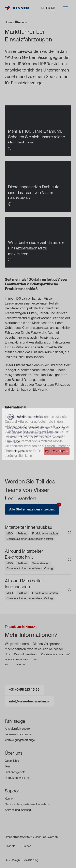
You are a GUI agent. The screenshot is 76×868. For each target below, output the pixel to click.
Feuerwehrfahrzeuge (18, 734)
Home (9, 22)
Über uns (14, 753)
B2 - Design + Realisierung (21, 860)
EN (48, 8)
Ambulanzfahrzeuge (17, 729)
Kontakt (10, 799)
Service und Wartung (18, 810)
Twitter (27, 846)
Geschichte (12, 761)
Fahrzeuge (15, 721)
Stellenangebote (15, 772)
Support (13, 791)
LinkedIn (10, 846)
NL (43, 8)
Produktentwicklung (17, 778)
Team (8, 766)
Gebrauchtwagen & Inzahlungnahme (27, 804)
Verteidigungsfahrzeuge (20, 740)
